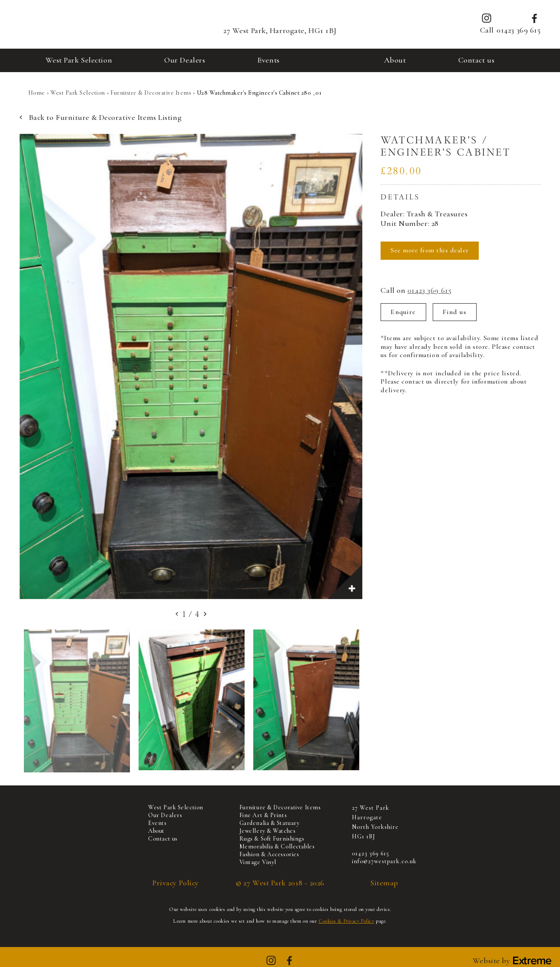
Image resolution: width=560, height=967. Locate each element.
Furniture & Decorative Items (151, 93)
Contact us (477, 60)
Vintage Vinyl (258, 862)
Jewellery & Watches (268, 831)
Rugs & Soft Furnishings (272, 839)
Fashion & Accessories (269, 854)
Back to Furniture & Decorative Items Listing (101, 118)
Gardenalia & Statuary (270, 823)
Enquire (403, 312)
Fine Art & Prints (263, 815)
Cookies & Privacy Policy (346, 921)
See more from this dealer (430, 250)
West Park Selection (79, 60)
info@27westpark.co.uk (384, 861)
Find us (455, 312)
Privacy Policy (176, 883)
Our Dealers (185, 60)
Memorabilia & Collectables (277, 846)
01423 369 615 (519, 30)
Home (37, 93)
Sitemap (384, 883)
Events (268, 60)
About (395, 60)
